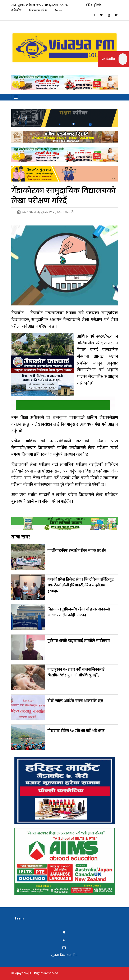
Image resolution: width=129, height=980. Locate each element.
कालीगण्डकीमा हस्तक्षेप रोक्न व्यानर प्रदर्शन (77, 551)
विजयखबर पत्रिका (38, 10)
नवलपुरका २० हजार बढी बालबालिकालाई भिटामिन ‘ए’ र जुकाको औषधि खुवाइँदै (76, 672)
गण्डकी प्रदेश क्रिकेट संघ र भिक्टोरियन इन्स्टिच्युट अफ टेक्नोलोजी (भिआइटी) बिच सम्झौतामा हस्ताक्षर (81, 585)
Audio (58, 10)
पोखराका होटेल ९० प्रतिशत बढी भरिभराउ (76, 731)
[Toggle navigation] (16, 97)
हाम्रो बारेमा (17, 10)
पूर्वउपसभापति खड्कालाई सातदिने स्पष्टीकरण (79, 641)
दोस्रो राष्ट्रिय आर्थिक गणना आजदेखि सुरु (75, 701)
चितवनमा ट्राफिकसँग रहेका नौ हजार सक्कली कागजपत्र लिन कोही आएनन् (79, 612)
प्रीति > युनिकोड (94, 5)
